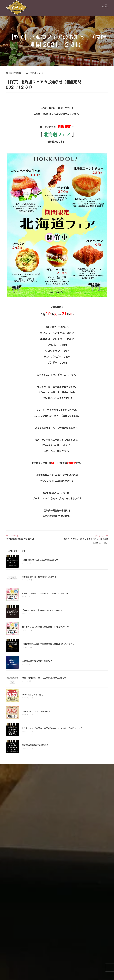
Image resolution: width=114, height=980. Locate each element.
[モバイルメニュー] (105, 7)
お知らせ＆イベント (38, 73)
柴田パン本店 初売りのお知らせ (36, 711)
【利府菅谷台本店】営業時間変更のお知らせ (42, 610)
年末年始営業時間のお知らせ (35, 745)
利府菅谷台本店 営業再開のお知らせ (39, 577)
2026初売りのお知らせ (33, 695)
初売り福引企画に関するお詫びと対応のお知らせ (44, 678)
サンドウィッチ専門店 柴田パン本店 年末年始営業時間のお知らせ (53, 728)
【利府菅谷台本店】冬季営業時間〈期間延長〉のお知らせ (48, 644)
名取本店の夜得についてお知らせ (37, 661)
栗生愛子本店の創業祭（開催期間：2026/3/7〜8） (46, 627)
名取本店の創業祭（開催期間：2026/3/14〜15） (45, 593)
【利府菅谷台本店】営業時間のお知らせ (40, 560)
